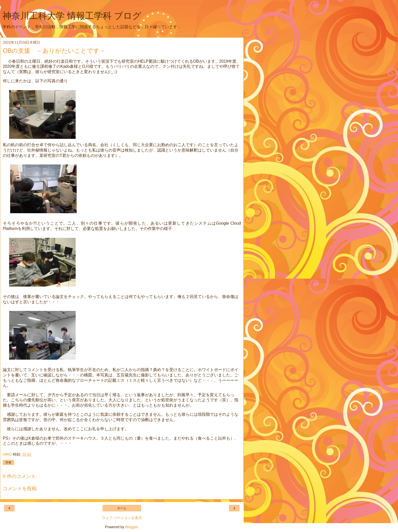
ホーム (122, 508)
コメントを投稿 (20, 488)
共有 (8, 462)
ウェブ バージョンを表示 (122, 518)
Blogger (132, 527)
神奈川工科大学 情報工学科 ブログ (72, 16)
